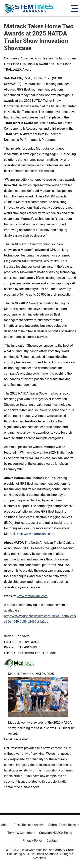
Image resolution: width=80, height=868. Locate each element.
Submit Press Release (64, 825)
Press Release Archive (29, 825)
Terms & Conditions (21, 833)
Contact (52, 841)
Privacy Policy (33, 841)
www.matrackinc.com (39, 534)
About (5, 825)
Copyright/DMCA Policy (56, 833)
